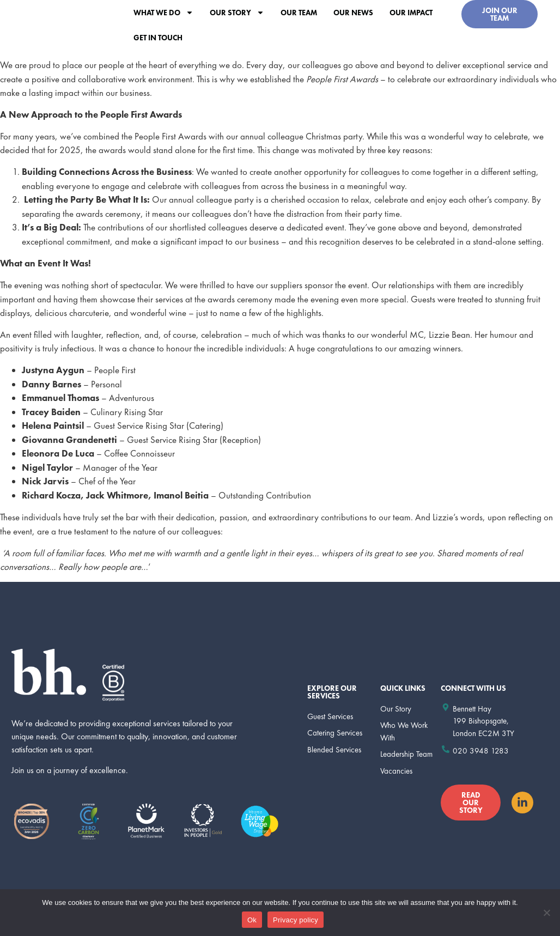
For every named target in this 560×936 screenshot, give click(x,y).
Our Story (237, 13)
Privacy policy (296, 920)
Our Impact (411, 13)
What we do (163, 13)
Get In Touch (158, 38)
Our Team (299, 13)
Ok (252, 920)
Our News (353, 13)
